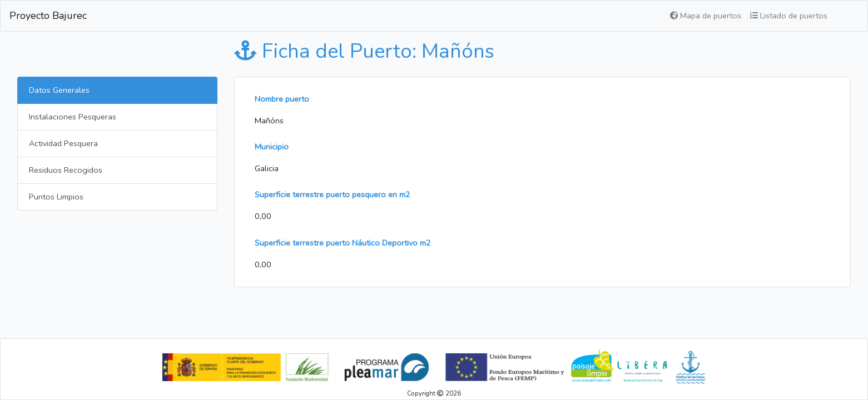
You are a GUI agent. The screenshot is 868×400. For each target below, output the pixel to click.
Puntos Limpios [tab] (56, 197)
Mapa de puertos (706, 16)
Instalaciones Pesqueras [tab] (73, 117)
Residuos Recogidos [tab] (66, 170)
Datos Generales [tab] (59, 90)
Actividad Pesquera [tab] (63, 143)
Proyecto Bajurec (48, 16)
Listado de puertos (789, 16)
